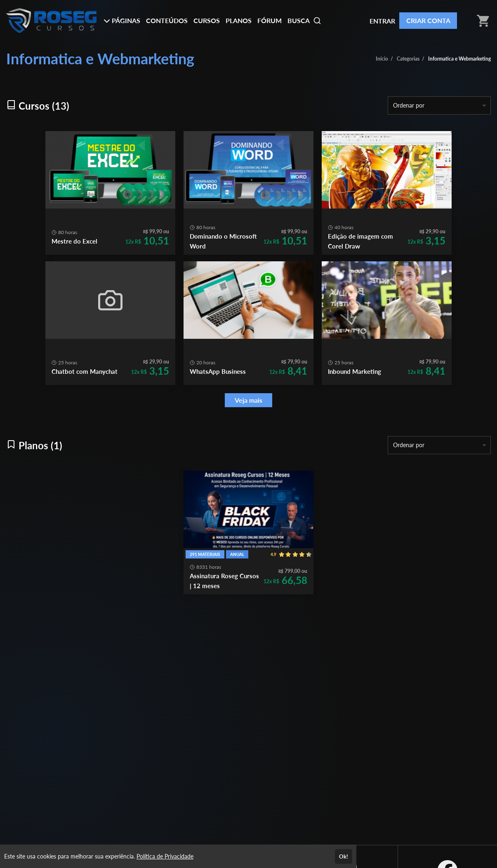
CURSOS (207, 20)
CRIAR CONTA (428, 20)
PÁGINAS (122, 20)
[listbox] (439, 106)
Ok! (344, 856)
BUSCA (304, 21)
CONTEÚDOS (167, 20)
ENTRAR (382, 21)
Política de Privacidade (165, 856)
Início (382, 59)
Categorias (408, 59)
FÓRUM (270, 20)
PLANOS (239, 20)
